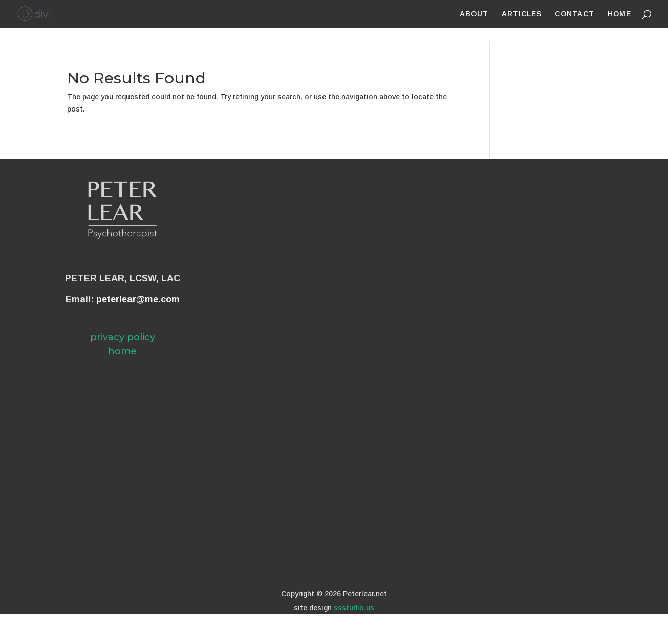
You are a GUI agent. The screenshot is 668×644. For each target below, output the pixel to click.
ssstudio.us (354, 608)
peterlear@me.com (138, 299)
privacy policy (123, 337)
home (122, 351)
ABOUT (474, 14)
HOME (619, 14)
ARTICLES (522, 14)
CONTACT (575, 14)
